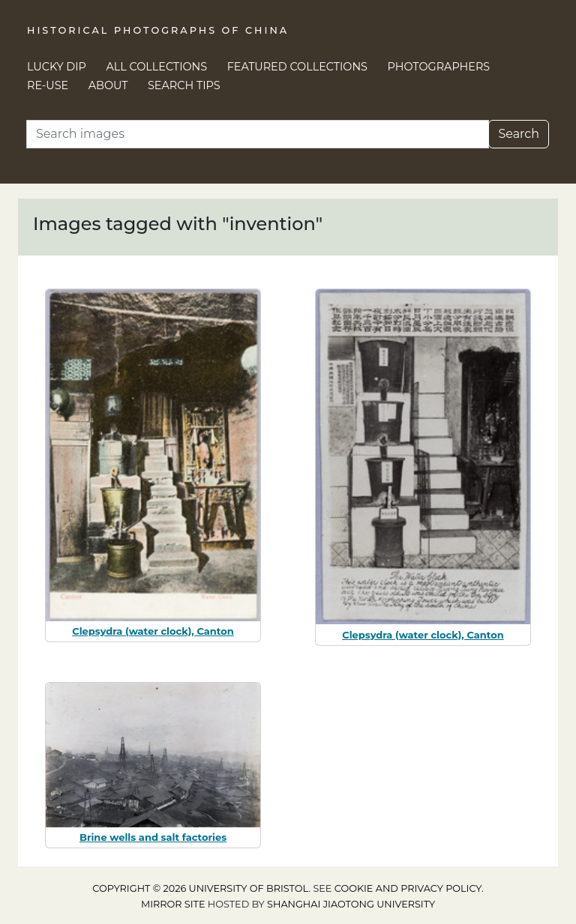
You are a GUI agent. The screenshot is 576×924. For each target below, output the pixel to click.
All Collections (157, 67)
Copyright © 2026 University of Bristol (200, 888)
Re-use (48, 85)
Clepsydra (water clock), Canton (153, 631)
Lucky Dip (57, 67)
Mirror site (173, 904)
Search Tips (184, 85)
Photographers (439, 67)
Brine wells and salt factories (153, 837)
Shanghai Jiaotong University (351, 904)
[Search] (258, 134)
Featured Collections (297, 67)
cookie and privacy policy (408, 888)
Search (519, 134)
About (108, 85)
